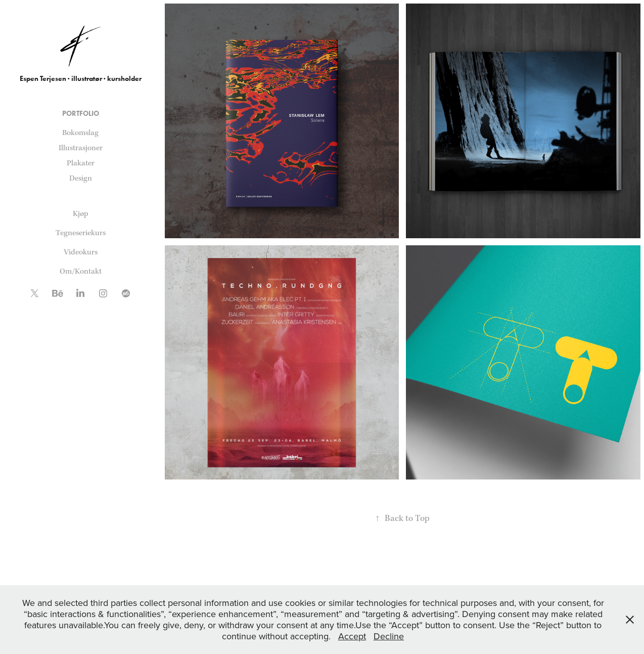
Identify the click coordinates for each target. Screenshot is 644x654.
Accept (352, 636)
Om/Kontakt (81, 271)
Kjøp (81, 214)
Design (81, 178)
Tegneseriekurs (81, 233)
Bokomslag (80, 133)
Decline (389, 636)
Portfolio (81, 114)
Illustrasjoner (81, 148)
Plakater (81, 163)
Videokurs (81, 252)
